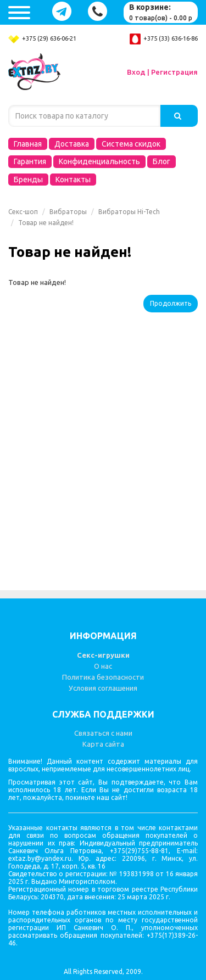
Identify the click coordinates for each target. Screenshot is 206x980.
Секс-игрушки (103, 655)
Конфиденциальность (99, 161)
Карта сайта (103, 744)
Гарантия (30, 161)
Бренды (28, 180)
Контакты (73, 180)
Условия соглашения (103, 688)
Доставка (72, 144)
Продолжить (171, 303)
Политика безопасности (103, 677)
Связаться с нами (103, 733)
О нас (103, 666)
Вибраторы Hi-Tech (129, 212)
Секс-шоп (23, 212)
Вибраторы (68, 212)
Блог (162, 161)
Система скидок (131, 144)
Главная (28, 144)
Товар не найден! (46, 223)
